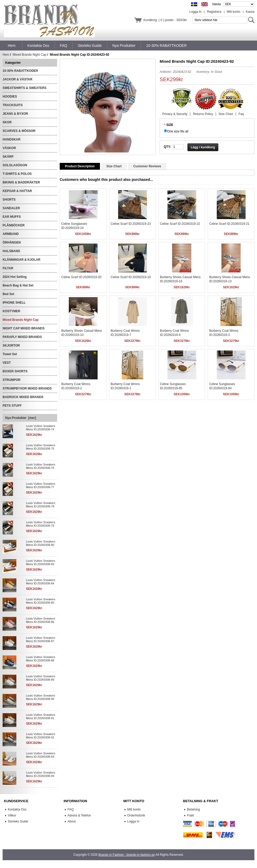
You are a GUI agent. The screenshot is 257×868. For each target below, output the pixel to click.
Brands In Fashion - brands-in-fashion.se (127, 855)
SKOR (7, 122)
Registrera (214, 12)
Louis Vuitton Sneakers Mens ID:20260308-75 (41, 447)
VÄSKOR (9, 148)
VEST (7, 363)
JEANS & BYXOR (15, 114)
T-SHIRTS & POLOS (17, 174)
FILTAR (8, 268)
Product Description (80, 166)
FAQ (71, 809)
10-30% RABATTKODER (20, 71)
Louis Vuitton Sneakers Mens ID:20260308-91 (41, 716)
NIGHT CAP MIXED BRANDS (24, 328)
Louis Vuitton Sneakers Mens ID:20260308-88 (41, 659)
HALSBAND (11, 251)
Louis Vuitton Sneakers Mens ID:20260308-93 (41, 755)
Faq (241, 114)
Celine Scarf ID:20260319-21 (229, 224)
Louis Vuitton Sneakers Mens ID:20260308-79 (41, 524)
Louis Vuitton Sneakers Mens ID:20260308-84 (41, 582)
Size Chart (226, 114)
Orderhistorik (136, 815)
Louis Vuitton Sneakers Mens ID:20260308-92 (41, 736)
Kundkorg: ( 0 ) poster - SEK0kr (165, 20)
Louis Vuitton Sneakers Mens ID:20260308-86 (41, 620)
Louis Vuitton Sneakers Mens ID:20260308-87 (41, 639)
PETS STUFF (12, 406)
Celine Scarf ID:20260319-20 (81, 277)
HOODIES (10, 97)
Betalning (193, 809)
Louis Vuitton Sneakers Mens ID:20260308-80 (41, 543)
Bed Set (8, 294)
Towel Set (10, 354)
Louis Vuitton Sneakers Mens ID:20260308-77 (41, 485)
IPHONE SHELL (14, 303)
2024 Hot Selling (15, 277)
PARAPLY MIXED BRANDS (22, 337)
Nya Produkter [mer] (21, 418)
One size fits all (178, 131)
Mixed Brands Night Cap (30, 55)
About (72, 821)
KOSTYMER (11, 311)
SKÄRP (8, 157)
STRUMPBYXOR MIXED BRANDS (27, 388)
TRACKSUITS (13, 105)
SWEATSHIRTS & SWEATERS (25, 88)
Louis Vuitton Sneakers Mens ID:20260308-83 (41, 562)
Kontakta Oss (17, 809)
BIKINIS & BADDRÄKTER (21, 182)
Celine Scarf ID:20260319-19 (131, 277)
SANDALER (11, 208)
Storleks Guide (18, 821)
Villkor (12, 815)
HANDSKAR (12, 139)
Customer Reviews (147, 166)
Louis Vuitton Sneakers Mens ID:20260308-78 (41, 505)
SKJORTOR (11, 346)
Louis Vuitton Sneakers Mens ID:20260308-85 (41, 601)
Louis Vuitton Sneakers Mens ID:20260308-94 (41, 774)
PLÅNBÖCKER (14, 225)
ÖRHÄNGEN (12, 242)
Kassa (250, 12)
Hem (12, 46)
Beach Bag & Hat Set (18, 285)
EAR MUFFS (12, 217)
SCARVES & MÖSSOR (19, 131)
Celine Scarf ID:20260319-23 (131, 224)
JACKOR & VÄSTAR (17, 79)
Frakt (190, 815)
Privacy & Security (175, 114)
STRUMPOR (12, 380)
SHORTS (9, 200)
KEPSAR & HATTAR (17, 191)
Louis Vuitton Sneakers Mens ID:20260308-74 (41, 428)
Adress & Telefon (79, 815)
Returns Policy (203, 114)
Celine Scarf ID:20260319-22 (180, 224)
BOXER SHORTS (15, 371)
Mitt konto (234, 12)
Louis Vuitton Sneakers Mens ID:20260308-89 (41, 678)
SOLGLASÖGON (15, 165)
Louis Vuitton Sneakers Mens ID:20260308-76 (41, 466)
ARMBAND (11, 234)
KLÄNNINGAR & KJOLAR (21, 260)
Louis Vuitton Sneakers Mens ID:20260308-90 (41, 697)
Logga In (196, 12)
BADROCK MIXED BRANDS (23, 397)
